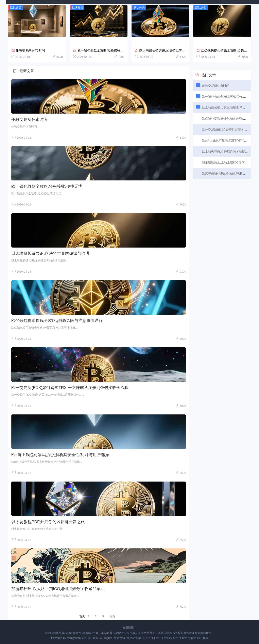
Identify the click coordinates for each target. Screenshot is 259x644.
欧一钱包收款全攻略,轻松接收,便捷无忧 (106, 50)
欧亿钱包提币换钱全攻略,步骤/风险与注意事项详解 (57, 320)
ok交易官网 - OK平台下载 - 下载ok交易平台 (36, 2)
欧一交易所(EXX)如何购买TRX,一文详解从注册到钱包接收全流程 (70, 387)
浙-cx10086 (201, 637)
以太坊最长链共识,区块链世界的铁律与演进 (170, 50)
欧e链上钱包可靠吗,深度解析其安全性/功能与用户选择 (60, 454)
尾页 (112, 616)
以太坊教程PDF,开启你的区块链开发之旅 (48, 521)
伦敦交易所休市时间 (30, 50)
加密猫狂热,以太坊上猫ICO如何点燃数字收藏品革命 (58, 588)
